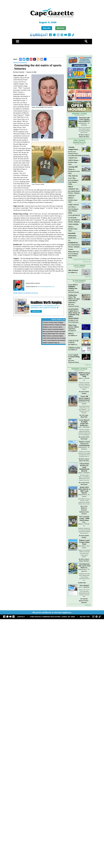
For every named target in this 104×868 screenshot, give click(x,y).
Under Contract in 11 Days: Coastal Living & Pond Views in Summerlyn (74, 206)
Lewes (80, 427)
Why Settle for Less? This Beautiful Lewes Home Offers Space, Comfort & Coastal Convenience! (74, 177)
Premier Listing (79, 114)
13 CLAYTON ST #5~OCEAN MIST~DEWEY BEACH (74, 217)
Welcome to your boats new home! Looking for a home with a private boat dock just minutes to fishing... (84, 386)
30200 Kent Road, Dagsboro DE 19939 (84, 375)
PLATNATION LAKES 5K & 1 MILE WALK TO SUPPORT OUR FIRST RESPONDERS (74, 314)
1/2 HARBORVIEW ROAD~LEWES (74, 242)
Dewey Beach (82, 546)
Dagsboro (81, 378)
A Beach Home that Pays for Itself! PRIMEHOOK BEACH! (84, 467)
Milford (80, 473)
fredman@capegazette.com (46, 287)
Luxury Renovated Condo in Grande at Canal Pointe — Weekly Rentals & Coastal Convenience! (74, 251)
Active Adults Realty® (85, 393)
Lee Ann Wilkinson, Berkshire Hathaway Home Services (84, 510)
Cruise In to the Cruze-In (74, 342)
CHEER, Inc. (74, 272)
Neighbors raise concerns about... (53, 327)
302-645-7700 (85, 617)
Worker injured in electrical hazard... (53, 329)
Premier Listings (79, 369)
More (87, 277)
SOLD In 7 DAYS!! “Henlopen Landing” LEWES (72, 197)
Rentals (86, 262)
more (87, 365)
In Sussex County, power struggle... (53, 322)
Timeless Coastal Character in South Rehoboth (84, 444)
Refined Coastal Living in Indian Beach (84, 542)
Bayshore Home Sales (74, 172)
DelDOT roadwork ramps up (51, 343)
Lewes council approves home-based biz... (55, 340)
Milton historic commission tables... (53, 336)
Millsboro (81, 524)
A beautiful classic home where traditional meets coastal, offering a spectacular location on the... (84, 577)
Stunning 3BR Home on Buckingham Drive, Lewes (73, 168)
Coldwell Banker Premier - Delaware (74, 192)
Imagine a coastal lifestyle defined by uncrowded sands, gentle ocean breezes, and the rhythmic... (84, 553)
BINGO (71, 334)
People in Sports (20, 63)
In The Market (79, 281)
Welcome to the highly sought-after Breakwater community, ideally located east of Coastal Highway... (84, 432)
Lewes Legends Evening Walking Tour (74, 357)
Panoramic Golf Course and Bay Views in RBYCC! (84, 120)
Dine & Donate (73, 270)
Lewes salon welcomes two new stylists (55, 338)
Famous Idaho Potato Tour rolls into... (54, 334)
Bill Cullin (73, 238)
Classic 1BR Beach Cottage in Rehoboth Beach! (84, 398)
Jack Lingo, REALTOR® (84, 416)
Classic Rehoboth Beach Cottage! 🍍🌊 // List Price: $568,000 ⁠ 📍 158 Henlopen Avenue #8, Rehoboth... (84, 409)
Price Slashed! (84, 586)
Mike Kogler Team (73, 163)
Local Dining (79, 266)
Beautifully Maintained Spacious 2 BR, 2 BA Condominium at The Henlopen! (74, 235)
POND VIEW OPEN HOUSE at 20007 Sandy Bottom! (84, 490)
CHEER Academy (74, 348)
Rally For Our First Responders (74, 321)
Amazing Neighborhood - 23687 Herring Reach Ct (74, 148)
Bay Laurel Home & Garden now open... (54, 331)
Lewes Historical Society (74, 291)
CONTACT (21, 617)
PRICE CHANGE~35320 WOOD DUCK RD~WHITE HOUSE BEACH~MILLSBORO (74, 188)
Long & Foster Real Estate (85, 438)
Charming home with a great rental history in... (84, 566)
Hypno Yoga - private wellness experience (74, 327)
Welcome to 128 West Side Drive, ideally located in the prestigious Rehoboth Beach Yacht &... (84, 130)
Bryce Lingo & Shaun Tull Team (84, 136)
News (86, 260)
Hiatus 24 (73, 331)
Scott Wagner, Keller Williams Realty (74, 182)
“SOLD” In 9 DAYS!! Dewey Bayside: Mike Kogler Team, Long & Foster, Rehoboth (73, 159)
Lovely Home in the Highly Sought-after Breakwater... (84, 423)
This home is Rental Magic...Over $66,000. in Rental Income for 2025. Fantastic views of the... (84, 478)
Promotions (77, 260)
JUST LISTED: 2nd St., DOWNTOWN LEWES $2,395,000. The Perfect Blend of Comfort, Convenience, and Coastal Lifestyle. (74, 226)
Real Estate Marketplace (79, 142)
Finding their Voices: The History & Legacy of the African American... (74, 299)
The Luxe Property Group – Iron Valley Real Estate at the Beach (79, 153)
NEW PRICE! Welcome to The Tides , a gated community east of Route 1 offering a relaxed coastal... (84, 501)
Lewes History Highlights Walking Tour (73, 286)
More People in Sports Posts (25, 293)
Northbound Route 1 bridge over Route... (55, 325)
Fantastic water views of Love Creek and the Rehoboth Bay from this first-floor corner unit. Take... (84, 593)
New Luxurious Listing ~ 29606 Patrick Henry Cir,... (84, 519)
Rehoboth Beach (82, 123)
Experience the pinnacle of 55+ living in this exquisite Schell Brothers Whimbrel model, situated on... (84, 531)
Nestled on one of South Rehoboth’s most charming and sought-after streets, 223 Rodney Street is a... (84, 454)
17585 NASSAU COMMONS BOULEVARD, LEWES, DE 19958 (52, 617)
